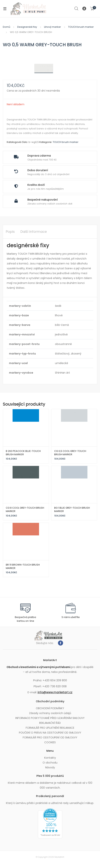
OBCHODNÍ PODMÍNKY (50, 708)
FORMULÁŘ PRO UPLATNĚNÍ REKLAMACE (50, 728)
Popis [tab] (10, 232)
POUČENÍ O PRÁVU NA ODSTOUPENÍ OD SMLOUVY (50, 733)
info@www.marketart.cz (55, 692)
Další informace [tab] (34, 232)
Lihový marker (53, 27)
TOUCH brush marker (81, 27)
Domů (6, 27)
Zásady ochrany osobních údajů (50, 713)
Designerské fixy (27, 27)
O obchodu (50, 763)
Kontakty (50, 758)
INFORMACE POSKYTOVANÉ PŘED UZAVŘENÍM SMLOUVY (50, 718)
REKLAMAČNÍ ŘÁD (50, 723)
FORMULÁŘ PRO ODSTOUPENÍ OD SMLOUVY (50, 737)
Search (77, 9)
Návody (50, 767)
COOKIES (50, 742)
